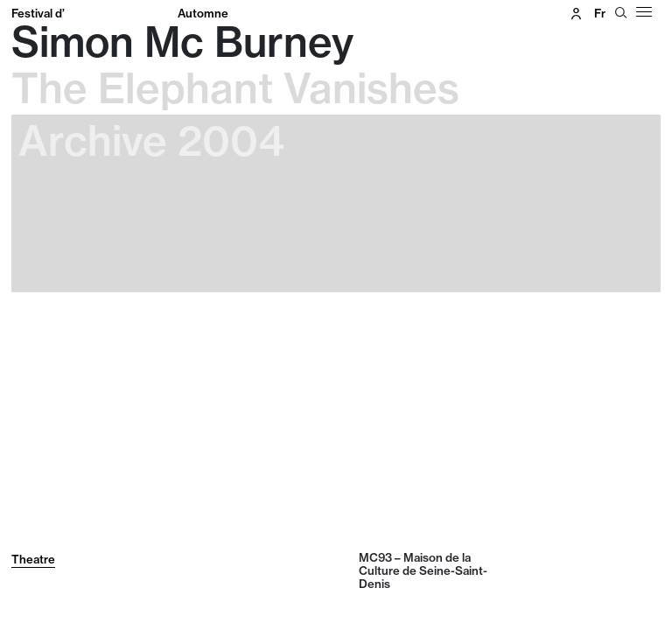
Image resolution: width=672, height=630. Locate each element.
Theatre (33, 559)
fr (600, 13)
